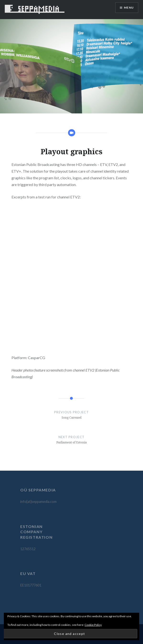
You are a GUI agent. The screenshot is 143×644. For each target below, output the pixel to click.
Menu (129, 8)
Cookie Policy (93, 625)
